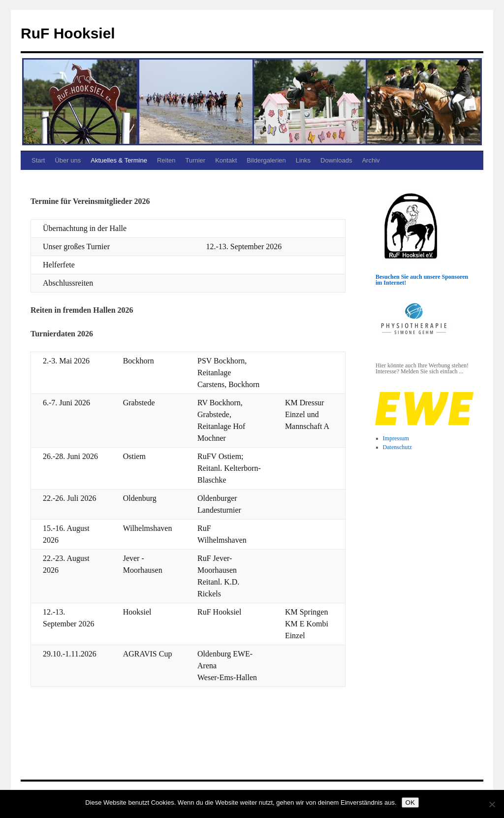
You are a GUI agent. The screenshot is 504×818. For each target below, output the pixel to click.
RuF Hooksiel (68, 33)
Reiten (166, 160)
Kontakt (226, 160)
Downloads (336, 160)
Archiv (371, 160)
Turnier (195, 160)
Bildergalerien (266, 160)
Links (303, 160)
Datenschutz (397, 447)
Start (38, 160)
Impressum (396, 438)
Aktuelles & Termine (119, 160)
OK (410, 802)
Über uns (68, 160)
